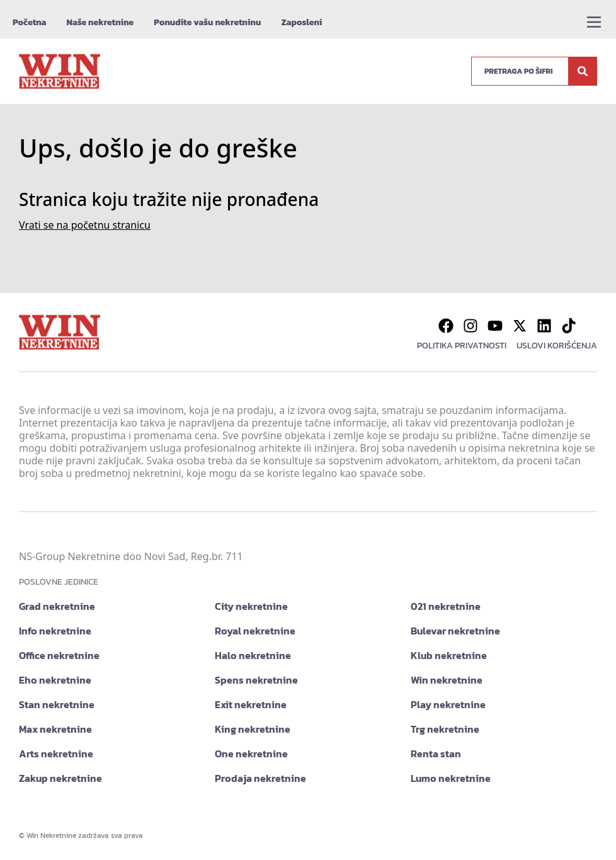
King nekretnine (253, 729)
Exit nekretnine (251, 704)
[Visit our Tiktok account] (569, 326)
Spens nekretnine (256, 680)
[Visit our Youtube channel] (495, 326)
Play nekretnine (448, 704)
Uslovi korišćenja (557, 346)
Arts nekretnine (56, 754)
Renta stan (436, 754)
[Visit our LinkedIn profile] (544, 326)
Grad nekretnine (57, 606)
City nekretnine (251, 606)
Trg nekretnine (445, 729)
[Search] (583, 71)
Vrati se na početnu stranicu (85, 225)
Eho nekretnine (55, 680)
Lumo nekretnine (451, 778)
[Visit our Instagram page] (471, 326)
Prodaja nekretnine (260, 778)
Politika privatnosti (462, 346)
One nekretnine (251, 754)
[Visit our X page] (520, 326)
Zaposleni (301, 22)
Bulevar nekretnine (455, 631)
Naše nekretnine (100, 22)
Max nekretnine (55, 729)
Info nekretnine (55, 631)
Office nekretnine (59, 655)
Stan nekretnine (57, 704)
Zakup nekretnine (60, 778)
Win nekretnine (447, 680)
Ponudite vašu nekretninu (207, 22)
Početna (29, 22)
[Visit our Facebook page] (446, 326)
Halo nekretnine (253, 655)
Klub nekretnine (449, 655)
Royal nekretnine (255, 631)
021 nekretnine (446, 606)
